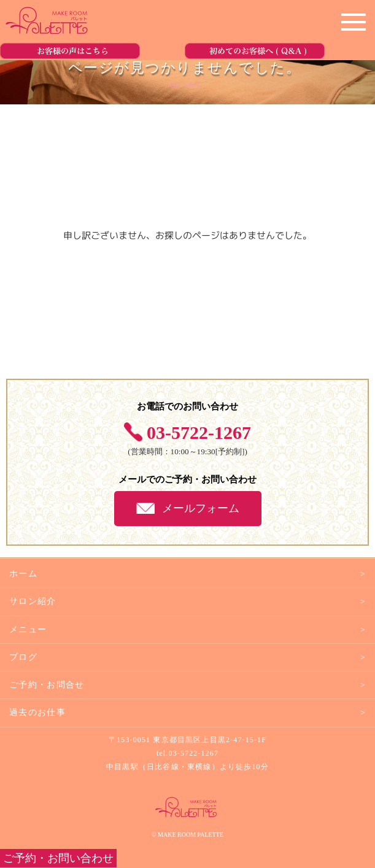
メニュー (28, 630)
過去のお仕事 (37, 712)
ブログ (23, 657)
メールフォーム (201, 508)
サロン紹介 (33, 601)
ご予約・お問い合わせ (58, 858)
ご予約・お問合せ (47, 685)
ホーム (23, 574)
